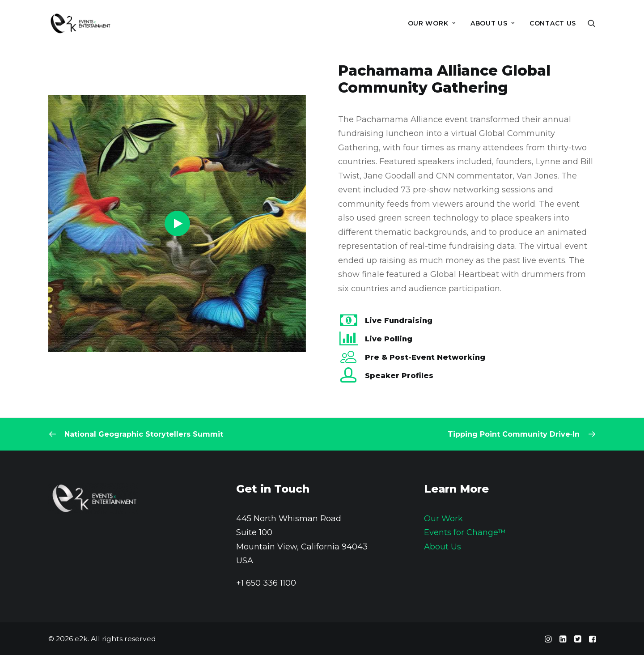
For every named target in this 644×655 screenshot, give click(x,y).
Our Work (432, 23)
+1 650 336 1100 (266, 583)
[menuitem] (432, 23)
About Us (443, 547)
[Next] (486, 434)
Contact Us (553, 23)
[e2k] (80, 23)
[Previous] (158, 434)
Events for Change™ (465, 532)
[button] (592, 23)
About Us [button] (493, 23)
